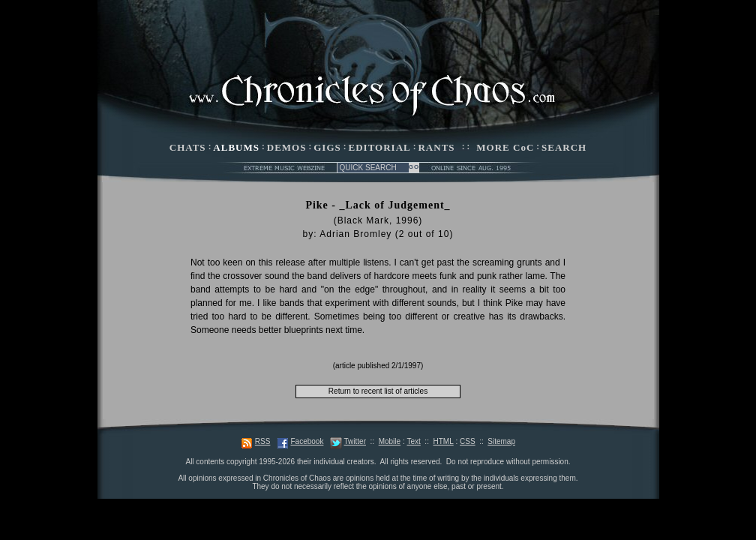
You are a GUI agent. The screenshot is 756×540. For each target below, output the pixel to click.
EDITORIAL (380, 147)
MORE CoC (505, 147)
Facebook (307, 441)
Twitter (355, 441)
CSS (468, 441)
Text (413, 441)
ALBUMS (236, 147)
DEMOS (287, 147)
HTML (443, 441)
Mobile (390, 441)
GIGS (327, 147)
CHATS (188, 147)
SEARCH (564, 147)
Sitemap (501, 441)
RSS (263, 441)
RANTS (436, 147)
